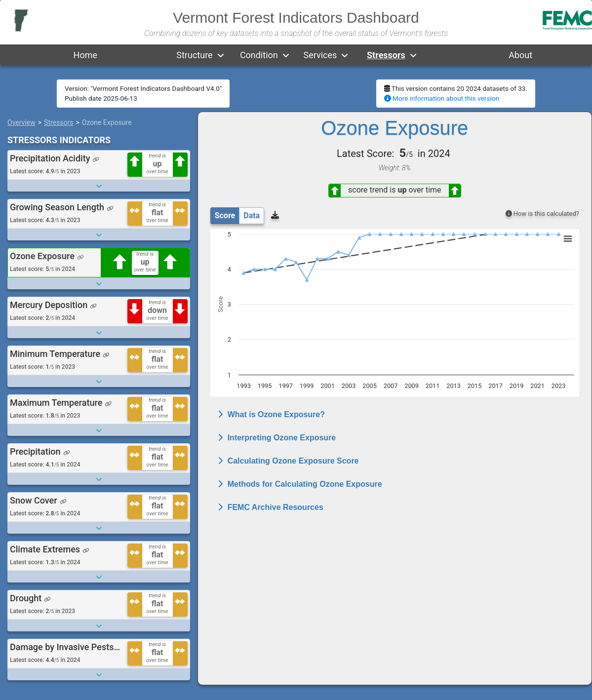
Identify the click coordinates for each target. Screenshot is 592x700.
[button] (221, 55)
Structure (194, 55)
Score (225, 215)
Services (320, 55)
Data (252, 215)
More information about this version (442, 98)
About (520, 55)
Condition (259, 55)
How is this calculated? (542, 214)
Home (85, 55)
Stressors (386, 55)
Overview (21, 122)
